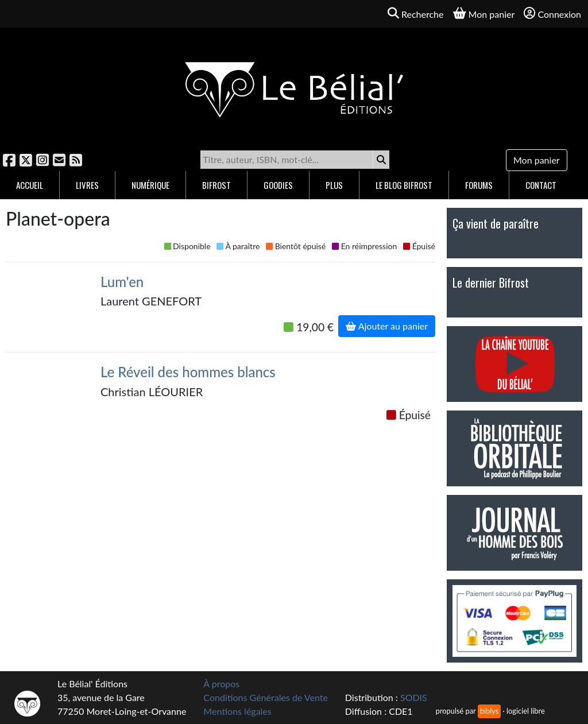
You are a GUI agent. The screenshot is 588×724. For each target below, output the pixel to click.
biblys (489, 711)
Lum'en (122, 282)
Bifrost (216, 185)
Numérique (150, 185)
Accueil (30, 185)
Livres (87, 185)
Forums (479, 185)
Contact (541, 185)
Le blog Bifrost (404, 185)
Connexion (552, 13)
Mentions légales (237, 711)
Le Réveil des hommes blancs (188, 372)
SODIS (414, 697)
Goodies (278, 185)
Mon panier (537, 160)
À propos (221, 684)
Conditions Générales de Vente (266, 697)
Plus (334, 185)
